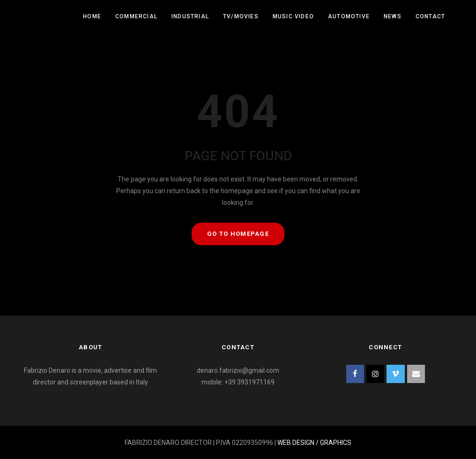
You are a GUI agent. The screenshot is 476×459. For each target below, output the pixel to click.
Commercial (136, 16)
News (393, 16)
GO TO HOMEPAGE (238, 234)
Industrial (190, 16)
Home (92, 16)
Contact (430, 16)
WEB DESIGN (296, 443)
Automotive (349, 16)
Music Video (293, 16)
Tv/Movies (241, 16)
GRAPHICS (336, 443)
